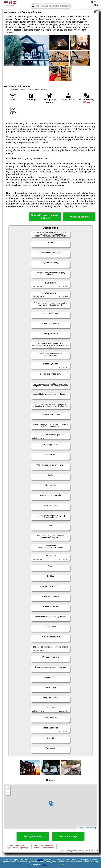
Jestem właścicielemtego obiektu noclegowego (17, 847)
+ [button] (8, 789)
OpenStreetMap (90, 828)
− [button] (8, 793)
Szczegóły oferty (33, 836)
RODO (45, 865)
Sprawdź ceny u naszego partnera (45, 217)
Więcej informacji (79, 217)
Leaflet (79, 828)
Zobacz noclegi (68, 836)
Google (40, 860)
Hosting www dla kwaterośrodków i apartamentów (44, 847)
